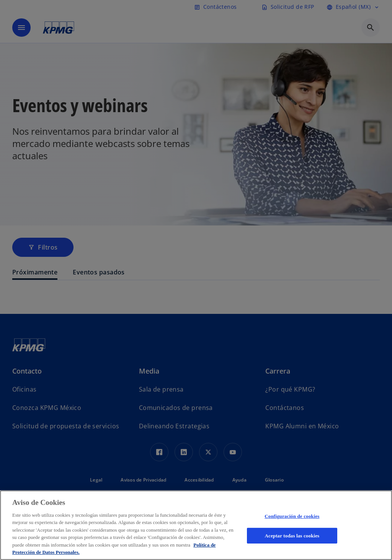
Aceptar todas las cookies (292, 535)
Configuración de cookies (292, 516)
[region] (196, 525)
